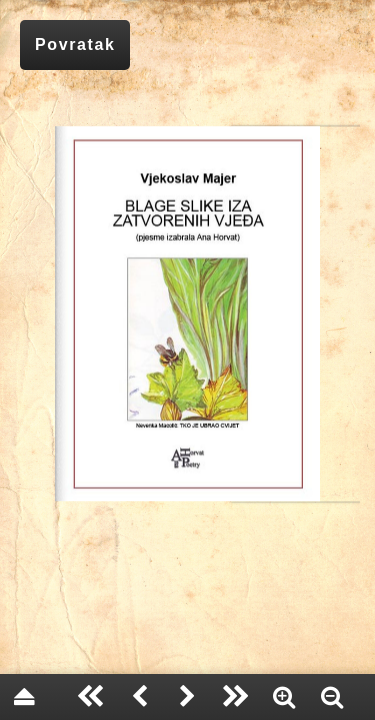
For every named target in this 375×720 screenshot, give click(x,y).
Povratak (75, 44)
